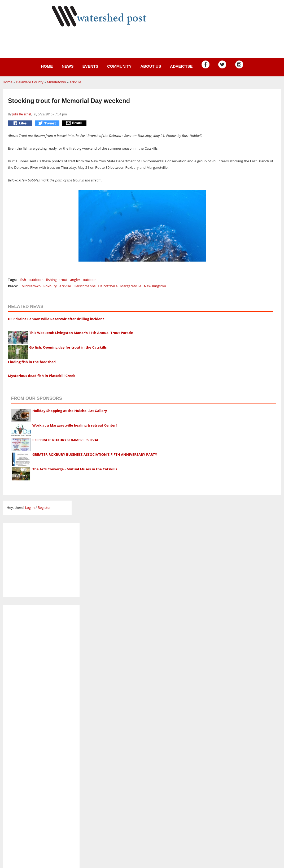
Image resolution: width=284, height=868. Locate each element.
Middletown (56, 82)
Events (90, 66)
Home (47, 66)
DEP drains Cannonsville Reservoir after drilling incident (56, 319)
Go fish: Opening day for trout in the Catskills (68, 347)
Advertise (181, 66)
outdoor (89, 280)
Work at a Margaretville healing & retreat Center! (75, 425)
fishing (51, 280)
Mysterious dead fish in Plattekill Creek (42, 376)
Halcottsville (108, 286)
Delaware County (30, 82)
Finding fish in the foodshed (32, 362)
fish (23, 280)
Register (44, 507)
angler (75, 280)
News (68, 66)
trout (63, 280)
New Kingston (155, 286)
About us (151, 66)
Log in (30, 507)
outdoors (36, 280)
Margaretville (131, 286)
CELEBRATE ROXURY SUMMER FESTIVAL (66, 440)
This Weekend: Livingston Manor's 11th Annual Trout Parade (81, 333)
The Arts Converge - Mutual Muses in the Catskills (75, 469)
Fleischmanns (85, 286)
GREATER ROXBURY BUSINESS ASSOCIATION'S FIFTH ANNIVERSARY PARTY (95, 454)
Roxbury (50, 286)
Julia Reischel (21, 114)
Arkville (75, 82)
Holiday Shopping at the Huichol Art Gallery (70, 411)
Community (119, 66)
